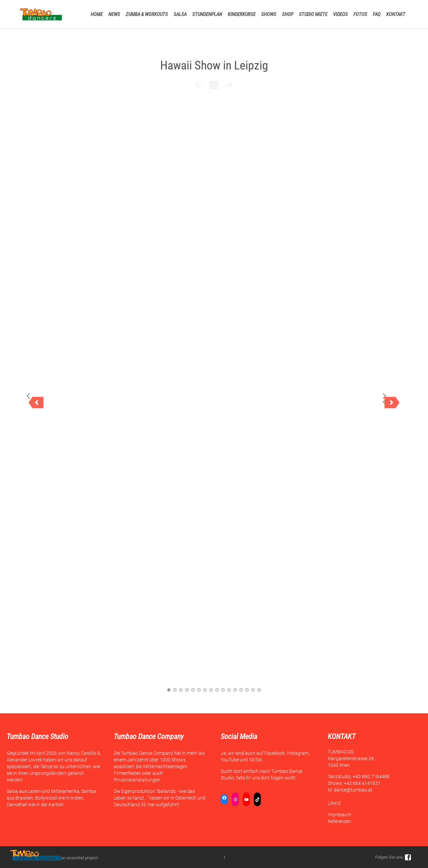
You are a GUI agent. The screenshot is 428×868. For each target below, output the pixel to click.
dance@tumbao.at (353, 790)
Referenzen (339, 821)
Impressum (339, 815)
